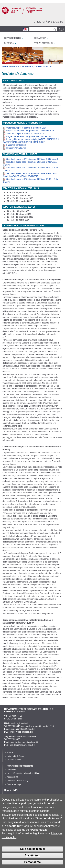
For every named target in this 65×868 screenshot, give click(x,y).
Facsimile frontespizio (16, 145)
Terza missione (43, 43)
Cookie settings (14, 784)
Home (5, 66)
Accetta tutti (32, 860)
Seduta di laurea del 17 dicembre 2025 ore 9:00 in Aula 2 (32, 159)
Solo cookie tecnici (33, 853)
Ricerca (9, 43)
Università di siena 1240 (49, 22)
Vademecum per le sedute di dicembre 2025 (26, 128)
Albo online (12, 770)
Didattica (40, 38)
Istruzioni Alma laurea (16, 148)
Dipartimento (13, 38)
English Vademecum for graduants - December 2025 (30, 131)
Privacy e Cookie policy (17, 781)
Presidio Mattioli (14, 760)
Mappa (10, 752)
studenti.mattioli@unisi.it (23, 729)
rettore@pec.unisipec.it (21, 732)
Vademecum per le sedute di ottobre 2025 (25, 134)
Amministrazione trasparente (20, 766)
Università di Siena (15, 756)
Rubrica (62, 29)
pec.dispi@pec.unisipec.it (23, 745)
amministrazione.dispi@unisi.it (26, 742)
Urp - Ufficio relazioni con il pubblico (23, 773)
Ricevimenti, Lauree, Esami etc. (37, 66)
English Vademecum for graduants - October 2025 (29, 136)
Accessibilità (12, 777)
